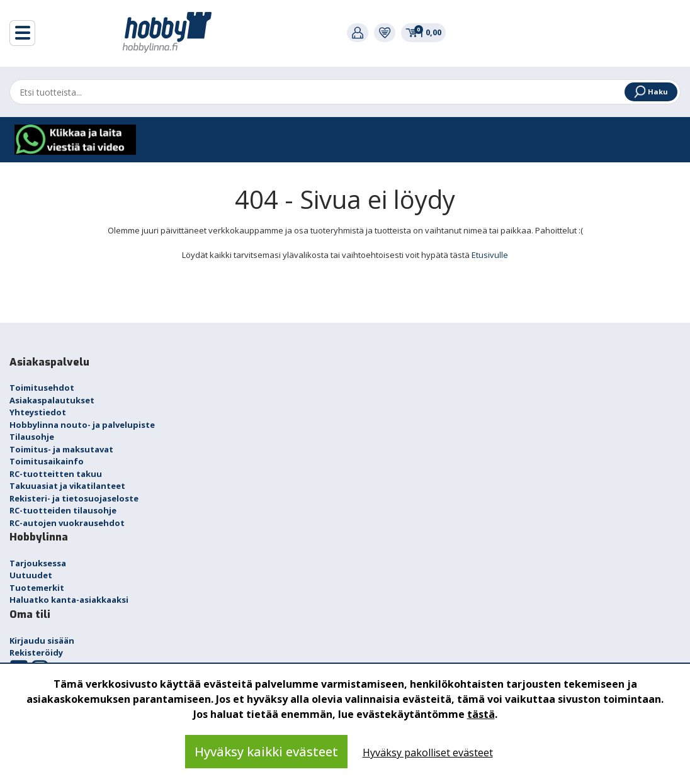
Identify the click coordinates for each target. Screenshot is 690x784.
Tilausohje (32, 437)
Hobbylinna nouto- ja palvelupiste (82, 425)
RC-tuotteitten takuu (56, 474)
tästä (481, 714)
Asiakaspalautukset (52, 400)
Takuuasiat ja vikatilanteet (67, 486)
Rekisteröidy (36, 652)
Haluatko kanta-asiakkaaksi (69, 600)
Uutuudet (31, 575)
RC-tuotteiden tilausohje (63, 510)
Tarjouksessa (38, 563)
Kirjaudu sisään (42, 641)
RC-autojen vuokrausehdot (67, 523)
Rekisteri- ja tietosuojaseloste (74, 498)
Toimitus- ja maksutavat (61, 449)
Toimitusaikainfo (47, 461)
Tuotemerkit (37, 588)
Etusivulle (490, 255)
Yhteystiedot (38, 412)
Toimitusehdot (42, 388)
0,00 (423, 32)
